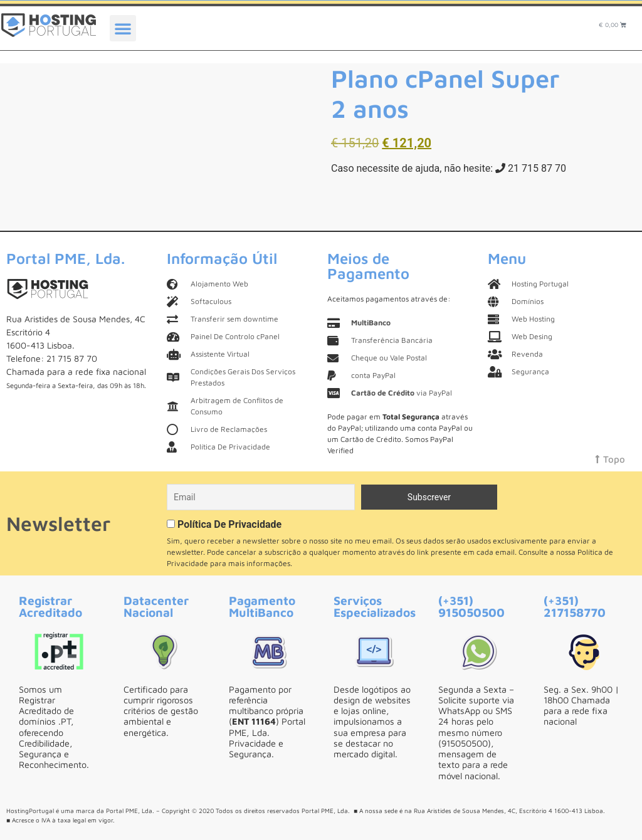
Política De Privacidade (229, 524)
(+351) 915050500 (471, 606)
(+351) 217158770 (575, 606)
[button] (123, 28)
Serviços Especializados (375, 606)
